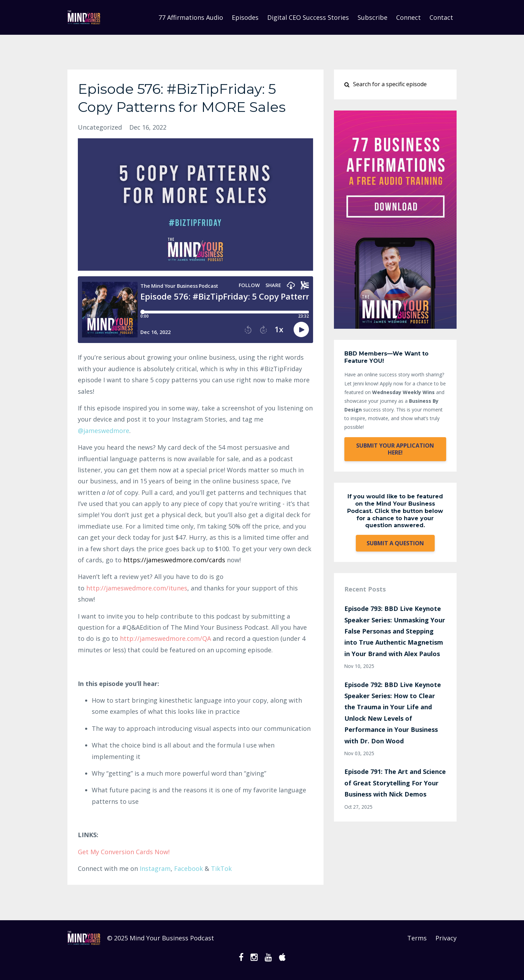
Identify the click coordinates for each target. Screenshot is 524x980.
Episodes (245, 17)
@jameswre (104, 431)
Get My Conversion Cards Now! (124, 852)
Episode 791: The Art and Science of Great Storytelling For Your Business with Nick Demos (395, 783)
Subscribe (372, 17)
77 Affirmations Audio (191, 17)
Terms (417, 938)
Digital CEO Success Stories (308, 17)
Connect (408, 17)
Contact (441, 17)
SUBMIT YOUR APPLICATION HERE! (395, 449)
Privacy (446, 938)
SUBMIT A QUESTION (395, 543)
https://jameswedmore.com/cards (174, 560)
